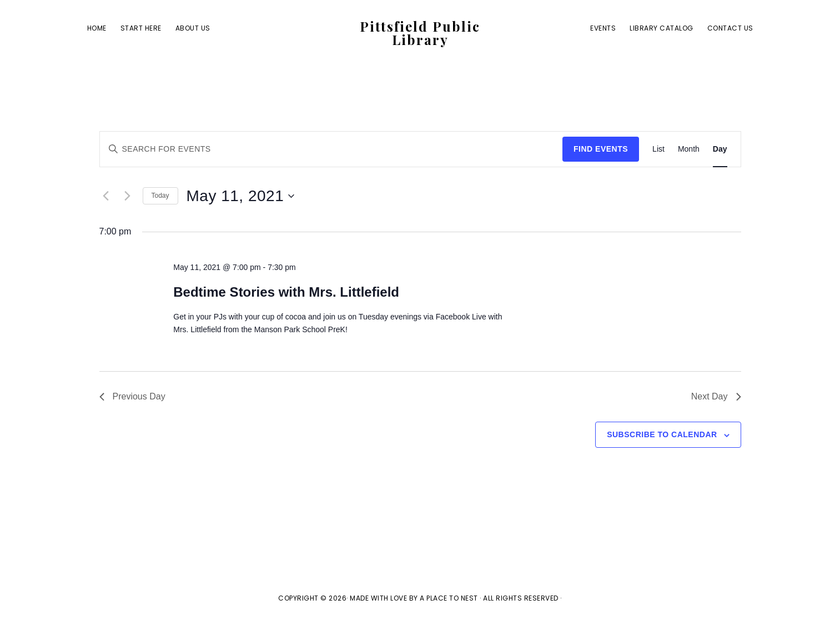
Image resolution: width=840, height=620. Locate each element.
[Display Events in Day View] (720, 149)
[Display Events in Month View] (689, 149)
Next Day (716, 396)
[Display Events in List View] (658, 149)
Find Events (601, 149)
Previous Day (132, 396)
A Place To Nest (449, 598)
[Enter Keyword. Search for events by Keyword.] (331, 149)
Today (160, 196)
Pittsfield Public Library (420, 33)
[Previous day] (106, 196)
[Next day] (128, 196)
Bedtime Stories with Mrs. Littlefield (286, 292)
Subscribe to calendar (662, 434)
